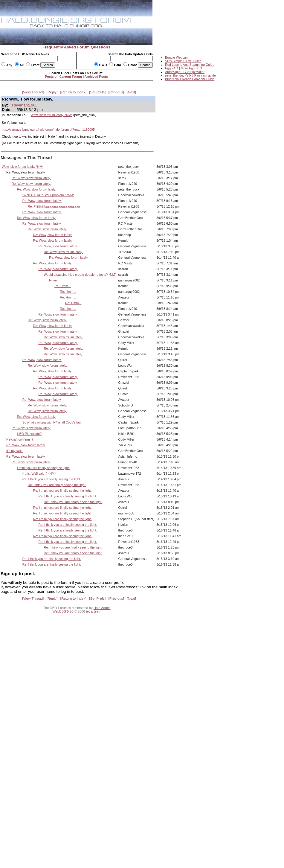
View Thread (33, 92)
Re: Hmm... (62, 286)
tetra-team (94, 611)
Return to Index (73, 92)
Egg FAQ (172, 68)
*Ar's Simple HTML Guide (183, 61)
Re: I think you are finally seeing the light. (52, 479)
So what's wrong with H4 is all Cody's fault (52, 422)
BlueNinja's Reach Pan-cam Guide (190, 79)
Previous (116, 92)
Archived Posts (96, 77)
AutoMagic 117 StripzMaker (185, 72)
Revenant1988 (25, 105)
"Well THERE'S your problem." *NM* (48, 195)
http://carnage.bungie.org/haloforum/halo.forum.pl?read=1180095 (48, 130)
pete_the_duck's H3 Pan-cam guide (190, 75)
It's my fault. (15, 451)
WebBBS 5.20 (63, 611)
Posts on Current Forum (63, 77)
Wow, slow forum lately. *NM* (52, 115)
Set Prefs (97, 92)
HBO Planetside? (29, 434)
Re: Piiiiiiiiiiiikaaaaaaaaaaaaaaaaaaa (54, 206)
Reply (52, 92)
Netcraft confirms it (20, 439)
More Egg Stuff (191, 68)
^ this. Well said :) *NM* (39, 473)
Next (132, 92)
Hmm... (54, 280)
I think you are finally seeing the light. (43, 468)
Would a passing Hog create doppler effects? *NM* (80, 275)
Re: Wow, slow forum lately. (31, 178)
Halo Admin (102, 608)
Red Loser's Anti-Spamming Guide (190, 65)
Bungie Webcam (177, 57)
